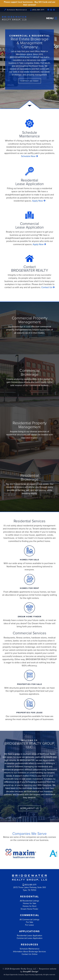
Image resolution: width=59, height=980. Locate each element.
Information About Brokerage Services (29, 952)
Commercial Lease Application (30, 938)
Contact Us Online (30, 954)
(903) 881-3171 (37, 10)
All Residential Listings (29, 901)
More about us (29, 808)
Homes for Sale (30, 903)
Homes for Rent (29, 906)
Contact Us (48, 287)
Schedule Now (29, 156)
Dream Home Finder (29, 909)
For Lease (29, 925)
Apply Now (39, 201)
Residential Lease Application (30, 936)
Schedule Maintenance (16, 10)
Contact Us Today (30, 81)
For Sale (30, 922)
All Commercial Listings (29, 920)
